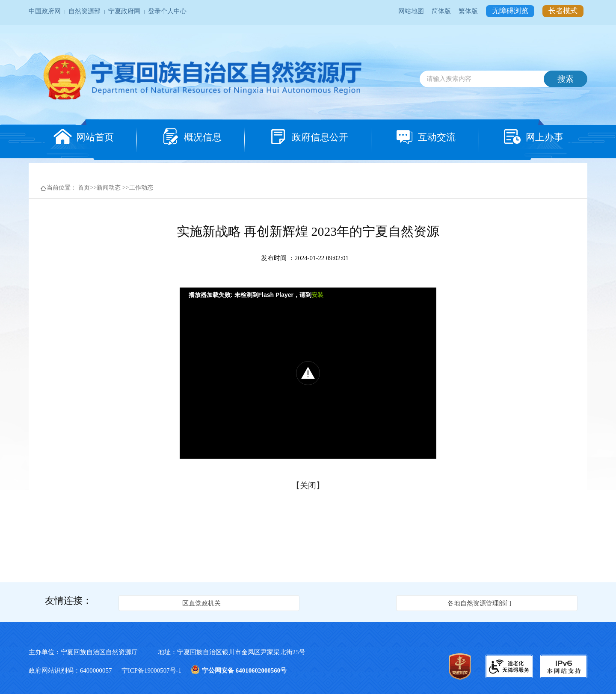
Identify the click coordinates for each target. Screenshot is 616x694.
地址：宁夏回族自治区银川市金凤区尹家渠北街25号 (232, 652)
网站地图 (412, 11)
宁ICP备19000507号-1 (152, 670)
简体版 (442, 11)
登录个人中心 (167, 11)
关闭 (308, 485)
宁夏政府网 (125, 11)
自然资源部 (85, 11)
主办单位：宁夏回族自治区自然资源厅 (91, 652)
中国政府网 (46, 11)
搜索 (566, 79)
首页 (84, 188)
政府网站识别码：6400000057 (71, 670)
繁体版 (469, 11)
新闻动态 (109, 188)
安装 (317, 295)
